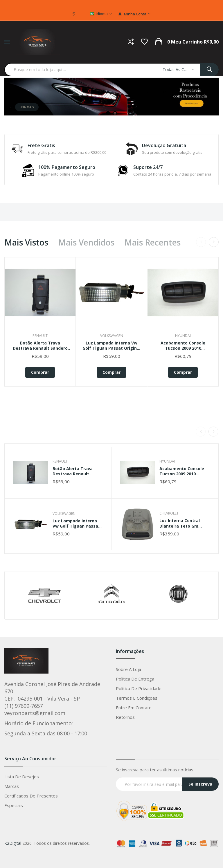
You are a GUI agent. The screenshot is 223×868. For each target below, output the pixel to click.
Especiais (14, 805)
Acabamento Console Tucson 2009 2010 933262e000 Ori (183, 346)
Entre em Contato (134, 708)
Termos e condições (137, 698)
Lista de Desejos (22, 777)
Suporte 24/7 (148, 167)
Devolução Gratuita (164, 145)
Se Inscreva (200, 784)
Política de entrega (135, 679)
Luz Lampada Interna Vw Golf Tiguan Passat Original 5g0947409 (111, 346)
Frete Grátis (41, 145)
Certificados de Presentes (31, 796)
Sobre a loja (128, 669)
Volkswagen (112, 336)
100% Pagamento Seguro (67, 167)
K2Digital (13, 843)
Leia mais (27, 112)
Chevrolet (169, 513)
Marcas (12, 786)
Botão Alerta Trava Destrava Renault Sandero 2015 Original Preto (40, 346)
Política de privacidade (139, 688)
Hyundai (183, 336)
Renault (40, 336)
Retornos (125, 717)
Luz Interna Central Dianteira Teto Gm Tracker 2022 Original (182, 523)
